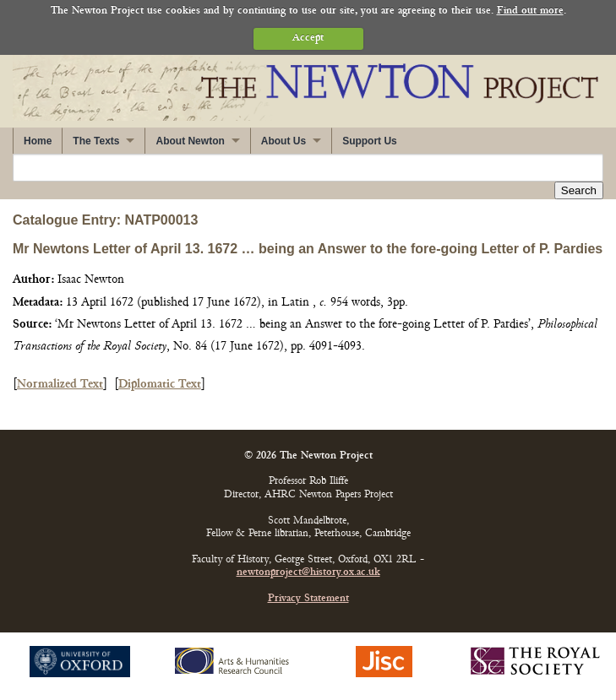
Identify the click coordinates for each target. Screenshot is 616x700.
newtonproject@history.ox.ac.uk (308, 573)
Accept (308, 38)
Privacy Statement (308, 599)
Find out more (530, 11)
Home (38, 141)
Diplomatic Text (160, 385)
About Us (283, 141)
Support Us (370, 141)
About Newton (190, 141)
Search (579, 190)
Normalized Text (60, 385)
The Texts (96, 141)
